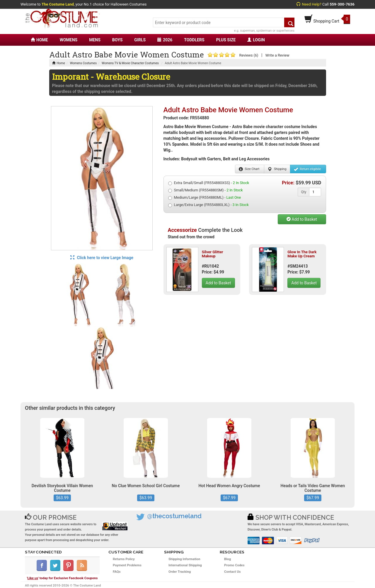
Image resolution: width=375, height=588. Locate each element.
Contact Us (232, 572)
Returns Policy (124, 559)
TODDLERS (194, 40)
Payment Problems (127, 565)
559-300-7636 (342, 4)
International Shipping (185, 565)
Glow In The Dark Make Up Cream (302, 254)
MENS (95, 40)
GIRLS (140, 40)
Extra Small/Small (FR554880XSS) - (209, 183)
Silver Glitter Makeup (213, 254)
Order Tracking (180, 572)
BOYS (117, 40)
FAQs (117, 572)
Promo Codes (234, 565)
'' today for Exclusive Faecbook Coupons (62, 578)
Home (59, 63)
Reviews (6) (249, 55)
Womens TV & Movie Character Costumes (130, 63)
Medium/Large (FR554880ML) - (205, 198)
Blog (227, 559)
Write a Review (277, 55)
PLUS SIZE (226, 40)
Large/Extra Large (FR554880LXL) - (208, 205)
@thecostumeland (174, 516)
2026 (165, 40)
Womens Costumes (83, 63)
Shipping (277, 169)
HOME (39, 40)
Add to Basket (302, 219)
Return (307, 169)
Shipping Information (184, 559)
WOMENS (69, 40)
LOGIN (256, 40)
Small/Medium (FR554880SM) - (206, 190)
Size (249, 169)
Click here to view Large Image (102, 258)
